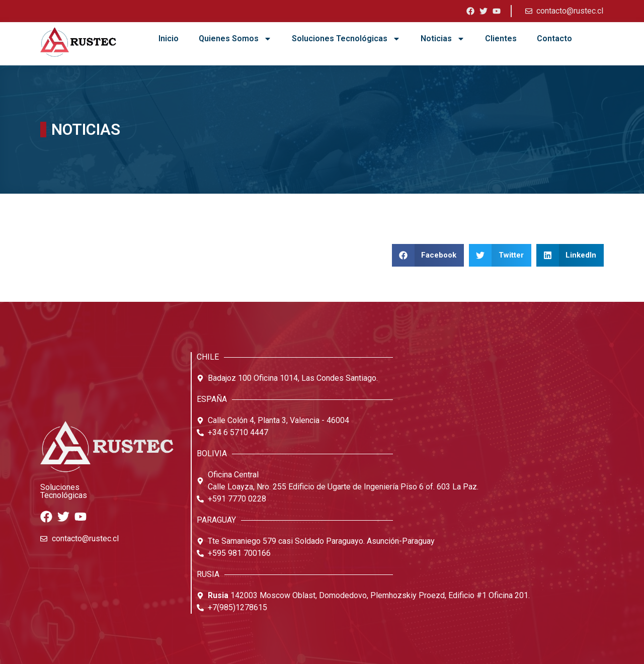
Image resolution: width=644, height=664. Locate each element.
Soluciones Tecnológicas (346, 39)
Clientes (501, 38)
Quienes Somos (235, 39)
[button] (428, 255)
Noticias (443, 39)
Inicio (169, 38)
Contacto (554, 38)
